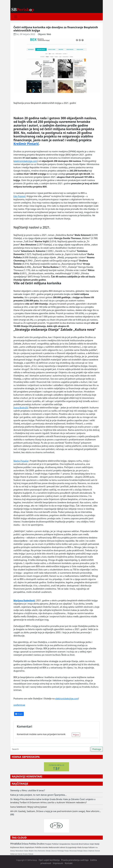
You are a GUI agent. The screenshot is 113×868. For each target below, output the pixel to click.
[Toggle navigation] (16, 17)
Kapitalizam (30, 847)
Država (25, 844)
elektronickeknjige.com (26, 161)
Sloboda (31, 854)
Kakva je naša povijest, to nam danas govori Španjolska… (39, 795)
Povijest (48, 844)
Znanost (97, 851)
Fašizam (91, 847)
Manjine (31, 851)
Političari (55, 844)
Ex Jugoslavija (71, 847)
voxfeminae (19, 705)
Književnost (15, 847)
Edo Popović (20, 196)
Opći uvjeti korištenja (49, 860)
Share (19, 714)
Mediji (97, 844)
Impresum (58, 863)
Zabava (85, 851)
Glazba (26, 851)
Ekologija (80, 851)
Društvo (41, 844)
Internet (20, 854)
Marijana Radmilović (24, 600)
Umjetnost (91, 851)
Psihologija (61, 851)
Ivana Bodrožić (21, 408)
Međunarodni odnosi (57, 847)
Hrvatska (16, 844)
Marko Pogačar (21, 461)
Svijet (92, 844)
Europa (85, 847)
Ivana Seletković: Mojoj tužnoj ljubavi (29, 807)
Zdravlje (48, 851)
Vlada (79, 847)
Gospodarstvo (65, 844)
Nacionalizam (20, 851)
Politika (33, 844)
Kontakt (69, 863)
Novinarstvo (42, 851)
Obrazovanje (73, 851)
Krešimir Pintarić (26, 144)
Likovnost (54, 851)
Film (97, 848)
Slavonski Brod (77, 844)
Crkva (36, 851)
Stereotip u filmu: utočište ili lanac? (28, 790)
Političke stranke (41, 847)
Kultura (86, 844)
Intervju (13, 851)
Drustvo (25, 854)
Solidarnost (14, 854)
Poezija (67, 851)
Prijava (76, 735)
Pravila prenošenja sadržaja (75, 860)
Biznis (22, 847)
